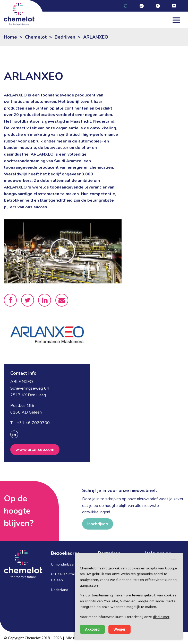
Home (10, 37)
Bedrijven (65, 37)
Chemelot (36, 37)
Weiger (119, 629)
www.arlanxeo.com (35, 450)
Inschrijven (98, 524)
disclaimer (161, 617)
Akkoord (92, 629)
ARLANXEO (96, 37)
